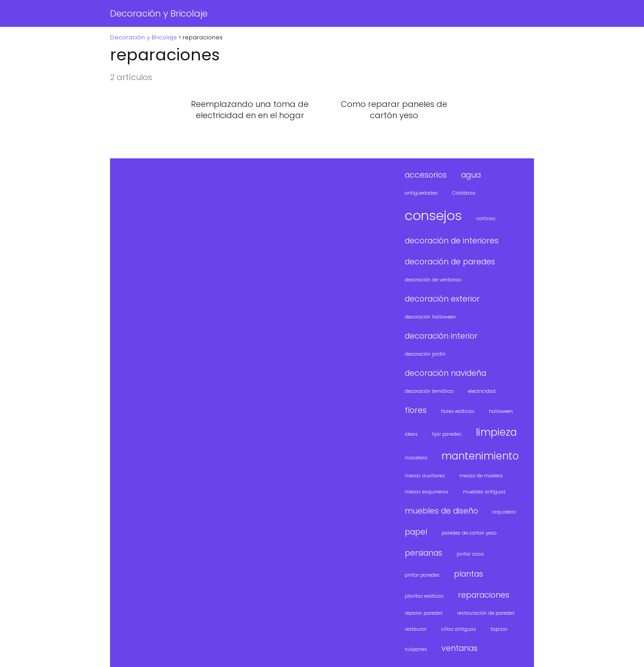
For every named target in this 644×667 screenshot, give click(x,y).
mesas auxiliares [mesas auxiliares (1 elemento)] (425, 476)
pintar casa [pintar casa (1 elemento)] (470, 554)
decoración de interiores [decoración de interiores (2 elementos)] (452, 240)
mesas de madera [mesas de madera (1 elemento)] (481, 476)
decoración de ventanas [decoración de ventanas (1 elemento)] (433, 280)
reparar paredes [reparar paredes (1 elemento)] (424, 613)
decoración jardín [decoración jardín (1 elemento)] (425, 354)
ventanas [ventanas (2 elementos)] (460, 648)
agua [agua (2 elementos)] (471, 175)
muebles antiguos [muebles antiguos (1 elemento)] (484, 492)
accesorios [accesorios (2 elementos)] (426, 175)
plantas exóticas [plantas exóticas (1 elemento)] (424, 596)
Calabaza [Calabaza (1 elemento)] (464, 193)
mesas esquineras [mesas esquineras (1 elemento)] (427, 492)
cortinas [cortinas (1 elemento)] (486, 219)
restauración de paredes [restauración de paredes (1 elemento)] (486, 613)
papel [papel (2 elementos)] (416, 532)
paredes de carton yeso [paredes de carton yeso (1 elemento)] (469, 533)
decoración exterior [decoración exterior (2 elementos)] (442, 299)
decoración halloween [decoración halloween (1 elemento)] (430, 317)
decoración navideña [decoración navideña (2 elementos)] (445, 373)
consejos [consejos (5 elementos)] (433, 215)
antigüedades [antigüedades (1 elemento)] (421, 193)
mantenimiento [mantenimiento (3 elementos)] (480, 456)
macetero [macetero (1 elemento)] (416, 458)
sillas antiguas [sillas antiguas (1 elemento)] (459, 629)
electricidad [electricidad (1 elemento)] (482, 391)
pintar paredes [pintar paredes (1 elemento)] (422, 575)
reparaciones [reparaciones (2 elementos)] (484, 595)
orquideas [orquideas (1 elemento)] (504, 512)
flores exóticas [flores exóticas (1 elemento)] (458, 411)
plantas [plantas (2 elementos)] (468, 574)
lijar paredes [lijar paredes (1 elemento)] (447, 434)
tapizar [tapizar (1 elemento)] (499, 629)
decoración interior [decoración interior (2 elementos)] (441, 336)
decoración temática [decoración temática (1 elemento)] (429, 391)
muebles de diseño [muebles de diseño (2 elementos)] (441, 511)
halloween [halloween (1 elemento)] (501, 411)
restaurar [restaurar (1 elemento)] (416, 629)
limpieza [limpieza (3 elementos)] (496, 432)
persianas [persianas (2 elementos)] (424, 553)
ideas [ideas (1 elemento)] (411, 434)
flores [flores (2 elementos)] (416, 410)
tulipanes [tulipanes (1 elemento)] (416, 649)
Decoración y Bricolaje (159, 13)
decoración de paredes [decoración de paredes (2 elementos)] (450, 261)
